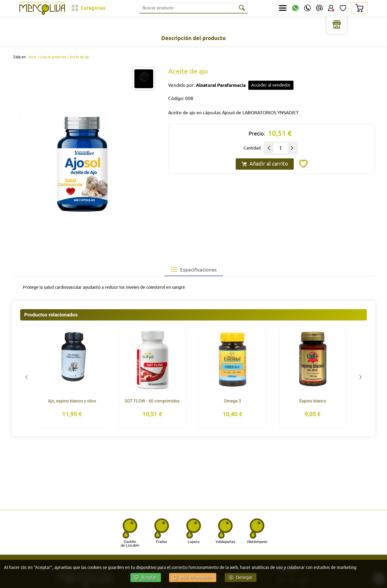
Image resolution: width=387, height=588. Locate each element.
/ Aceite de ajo (78, 57)
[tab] (194, 270)
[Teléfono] (307, 8)
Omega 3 (232, 401)
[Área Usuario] (331, 8)
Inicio (32, 57)
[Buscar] (242, 8)
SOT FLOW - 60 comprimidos (152, 401)
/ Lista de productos (52, 57)
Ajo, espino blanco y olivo (72, 401)
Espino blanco (313, 401)
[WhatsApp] (295, 8)
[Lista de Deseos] (343, 8)
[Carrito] (359, 8)
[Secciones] (283, 8)
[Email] (319, 8)
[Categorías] (89, 8)
